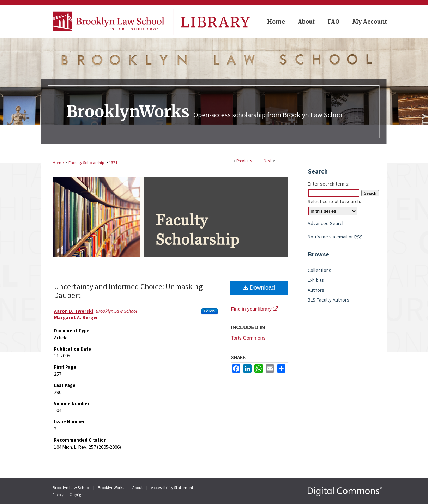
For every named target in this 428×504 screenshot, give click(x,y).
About (138, 488)
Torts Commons (248, 338)
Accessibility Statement (172, 488)
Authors (316, 290)
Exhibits (316, 280)
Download (259, 288)
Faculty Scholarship (86, 163)
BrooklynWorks (111, 488)
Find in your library (255, 309)
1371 (113, 163)
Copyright (77, 495)
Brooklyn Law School (71, 488)
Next (268, 161)
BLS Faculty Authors (328, 300)
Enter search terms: (328, 184)
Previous (244, 161)
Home (58, 163)
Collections (320, 271)
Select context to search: (334, 202)
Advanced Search (326, 224)
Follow (210, 311)
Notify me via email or (335, 237)
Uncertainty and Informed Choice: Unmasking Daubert (128, 291)
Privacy (58, 495)
